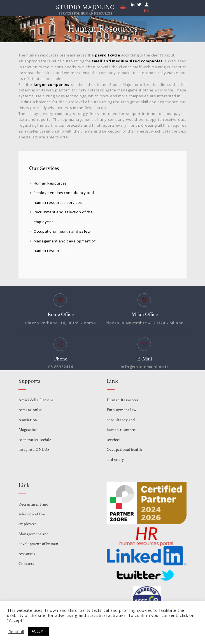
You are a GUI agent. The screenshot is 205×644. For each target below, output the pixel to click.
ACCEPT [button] (39, 631)
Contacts (26, 564)
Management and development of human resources (34, 544)
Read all (16, 631)
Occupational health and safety (62, 231)
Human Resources (50, 183)
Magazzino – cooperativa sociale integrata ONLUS (35, 440)
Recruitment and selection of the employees (34, 515)
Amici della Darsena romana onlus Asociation (36, 410)
